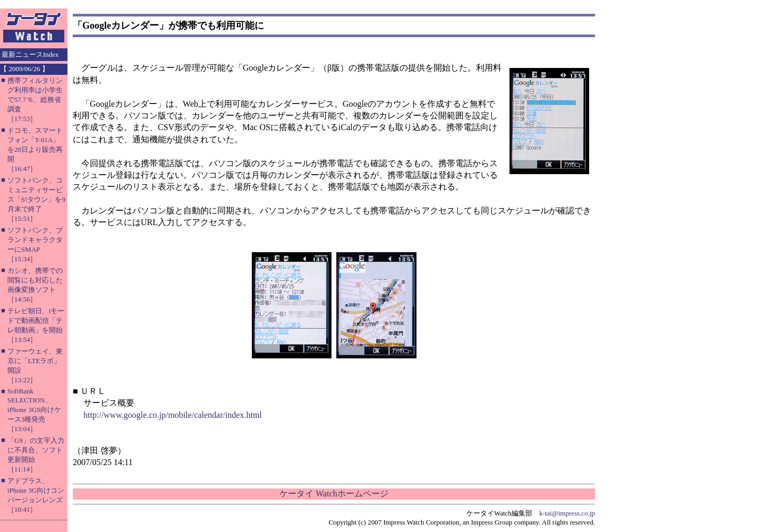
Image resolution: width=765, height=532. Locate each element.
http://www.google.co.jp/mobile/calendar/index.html (173, 415)
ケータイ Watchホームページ (334, 494)
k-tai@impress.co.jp (567, 513)
